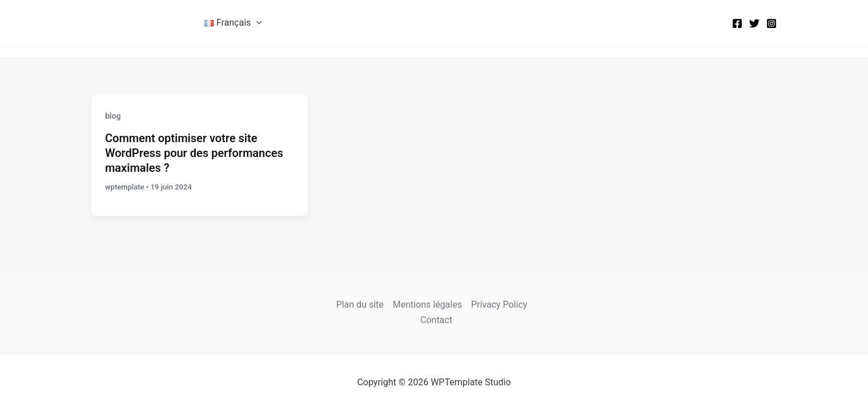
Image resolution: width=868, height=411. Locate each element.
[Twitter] (754, 23)
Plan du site (360, 305)
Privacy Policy (499, 305)
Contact (436, 320)
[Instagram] (771, 23)
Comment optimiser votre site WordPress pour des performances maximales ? (194, 153)
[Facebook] (737, 23)
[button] (256, 23)
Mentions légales (427, 305)
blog (113, 116)
